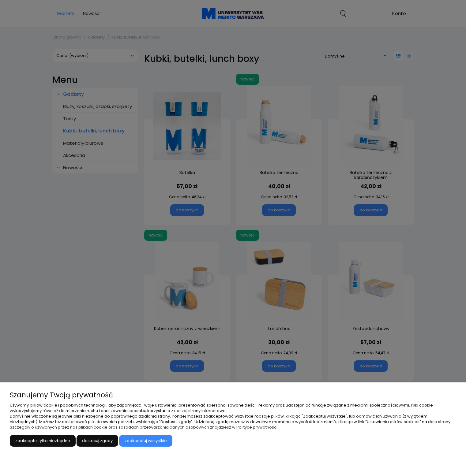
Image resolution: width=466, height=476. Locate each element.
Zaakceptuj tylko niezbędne (43, 441)
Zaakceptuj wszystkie (146, 441)
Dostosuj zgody (97, 441)
